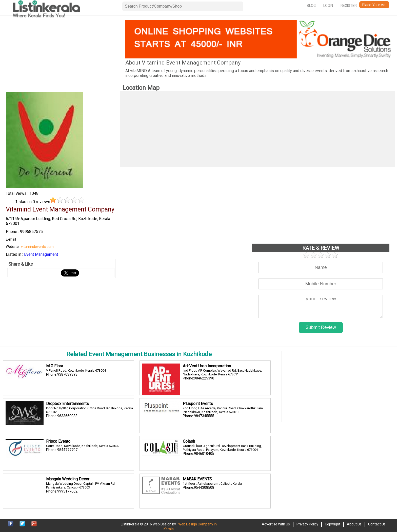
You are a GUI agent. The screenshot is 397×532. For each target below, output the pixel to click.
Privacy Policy (307, 524)
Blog (311, 6)
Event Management (41, 254)
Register (349, 6)
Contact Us (377, 524)
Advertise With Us (276, 524)
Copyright (333, 524)
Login (328, 6)
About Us (354, 524)
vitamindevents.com (37, 247)
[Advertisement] (61, 55)
